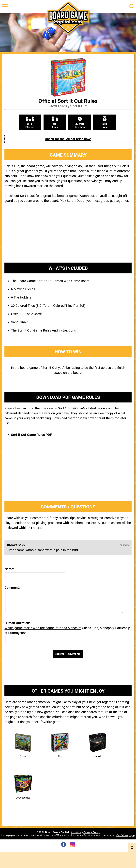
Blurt (60, 756)
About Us (76, 832)
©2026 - (54, 832)
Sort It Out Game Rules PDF (31, 435)
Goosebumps (23, 798)
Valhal (97, 756)
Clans (23, 756)
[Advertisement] (68, 235)
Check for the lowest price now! (68, 139)
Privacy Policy (92, 832)
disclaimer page (125, 835)
